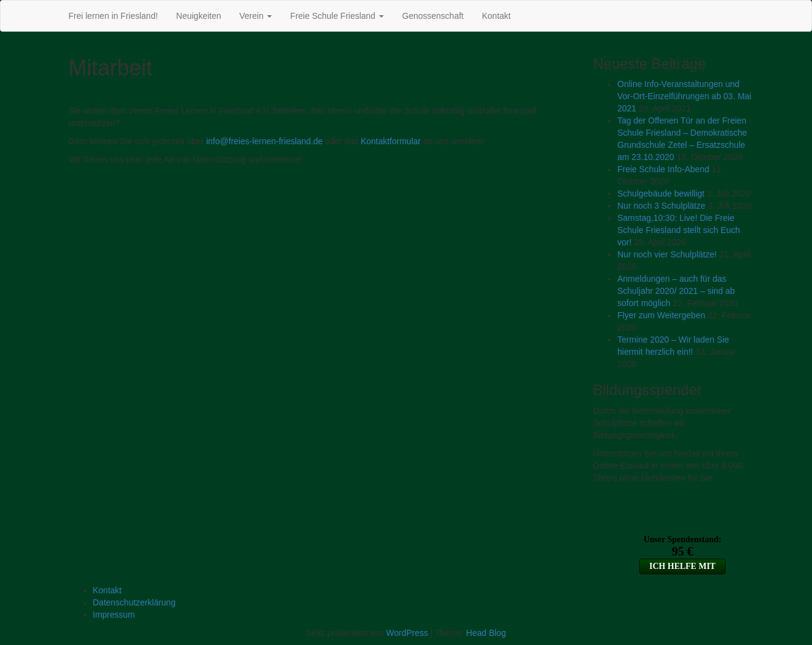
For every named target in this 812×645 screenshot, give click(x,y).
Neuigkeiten (199, 16)
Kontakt (496, 16)
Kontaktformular (391, 141)
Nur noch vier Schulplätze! (667, 254)
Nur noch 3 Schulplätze (661, 206)
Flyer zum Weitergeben (661, 315)
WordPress (407, 633)
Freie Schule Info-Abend (663, 169)
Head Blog (486, 633)
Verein (256, 16)
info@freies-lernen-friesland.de (265, 141)
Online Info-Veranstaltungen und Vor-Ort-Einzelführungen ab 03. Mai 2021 (684, 96)
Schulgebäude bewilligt (661, 193)
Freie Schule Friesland (337, 16)
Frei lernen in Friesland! (113, 16)
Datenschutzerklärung (134, 602)
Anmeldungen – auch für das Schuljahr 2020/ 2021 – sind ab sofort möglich (676, 291)
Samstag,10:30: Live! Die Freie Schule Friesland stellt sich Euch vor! (679, 230)
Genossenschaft (433, 16)
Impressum (114, 615)
